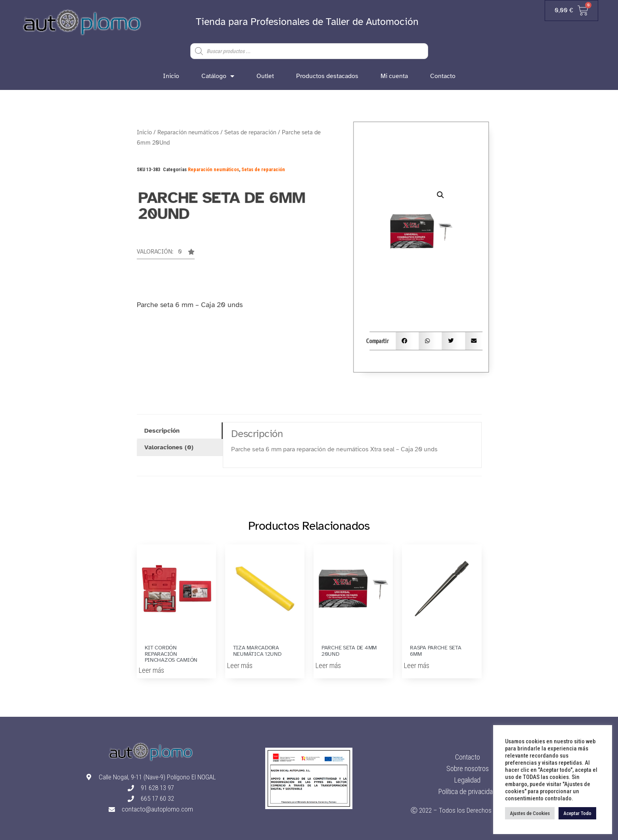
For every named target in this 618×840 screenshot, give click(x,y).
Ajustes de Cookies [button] (530, 813)
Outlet (265, 76)
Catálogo (218, 76)
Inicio (171, 76)
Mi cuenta (394, 76)
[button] (166, 254)
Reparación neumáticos (188, 132)
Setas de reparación (250, 132)
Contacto (443, 76)
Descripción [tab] (162, 431)
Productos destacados (327, 76)
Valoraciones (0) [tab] (169, 447)
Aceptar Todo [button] (577, 813)
